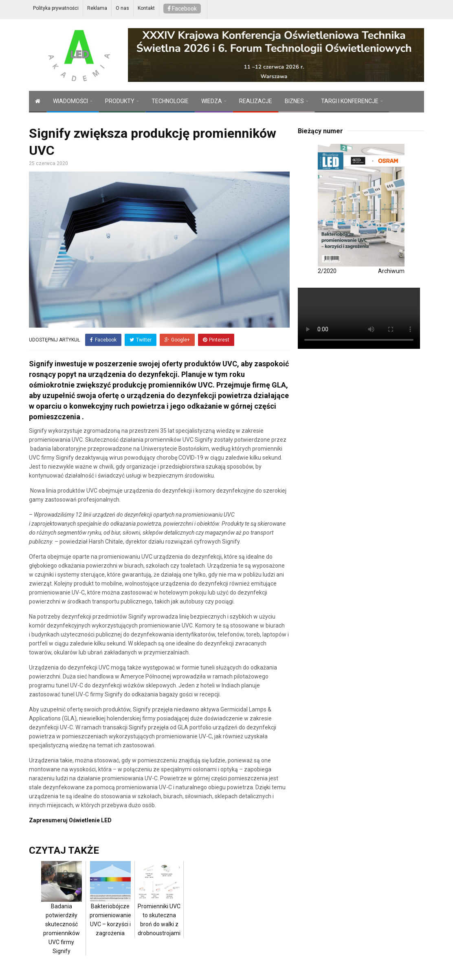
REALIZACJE (256, 101)
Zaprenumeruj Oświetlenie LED (70, 820)
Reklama (97, 8)
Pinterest (216, 340)
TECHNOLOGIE (170, 101)
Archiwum (391, 271)
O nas (122, 8)
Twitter (141, 340)
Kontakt (146, 8)
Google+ (177, 340)
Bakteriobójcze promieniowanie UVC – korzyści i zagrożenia (110, 907)
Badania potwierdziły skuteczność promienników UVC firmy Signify (62, 916)
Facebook (182, 9)
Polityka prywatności (56, 8)
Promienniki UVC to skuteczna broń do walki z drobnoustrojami (159, 907)
